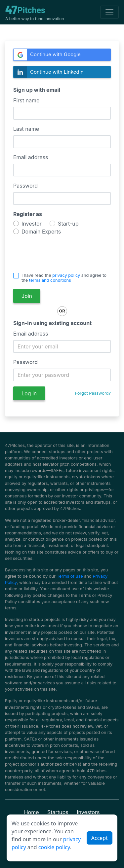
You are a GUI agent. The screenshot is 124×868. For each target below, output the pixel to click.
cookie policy (54, 847)
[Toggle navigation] (109, 12)
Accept (100, 838)
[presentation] (52, 252)
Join (27, 296)
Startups (58, 812)
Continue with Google (47, 55)
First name (26, 100)
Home (32, 812)
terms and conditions (50, 280)
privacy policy (66, 275)
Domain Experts (41, 232)
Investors (88, 812)
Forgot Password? (93, 393)
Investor (32, 224)
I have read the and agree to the (64, 278)
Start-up (68, 224)
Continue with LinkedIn (49, 72)
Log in (29, 393)
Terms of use (70, 576)
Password (25, 186)
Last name (26, 129)
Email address (31, 157)
